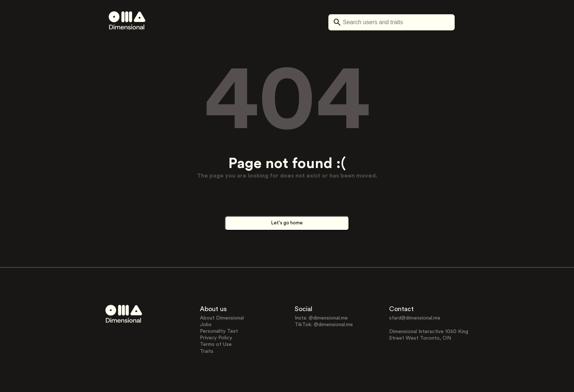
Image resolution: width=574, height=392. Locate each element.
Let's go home (287, 223)
